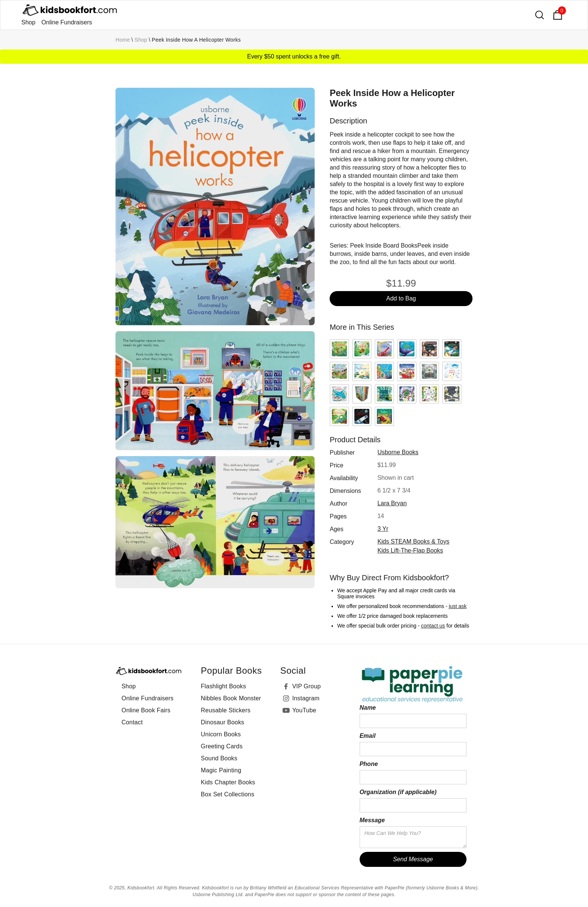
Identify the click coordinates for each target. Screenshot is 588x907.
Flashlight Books (224, 686)
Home (123, 40)
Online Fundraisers (67, 22)
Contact (132, 722)
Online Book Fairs (146, 710)
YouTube (304, 710)
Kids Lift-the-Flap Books (410, 550)
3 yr (383, 529)
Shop (28, 22)
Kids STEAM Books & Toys (413, 541)
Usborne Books (398, 452)
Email (368, 736)
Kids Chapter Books (228, 782)
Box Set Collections (228, 794)
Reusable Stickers (226, 710)
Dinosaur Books (223, 722)
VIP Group (306, 686)
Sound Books (219, 758)
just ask (458, 606)
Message (372, 820)
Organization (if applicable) (398, 792)
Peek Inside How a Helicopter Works (196, 40)
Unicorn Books (221, 734)
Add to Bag (401, 298)
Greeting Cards (222, 746)
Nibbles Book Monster (231, 698)
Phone (369, 764)
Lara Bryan (392, 503)
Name (368, 708)
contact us (433, 626)
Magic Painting (221, 770)
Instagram (306, 698)
